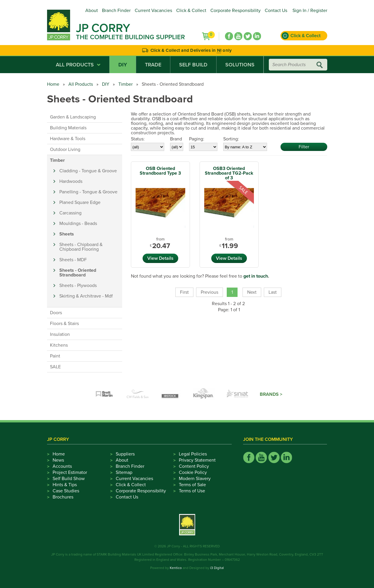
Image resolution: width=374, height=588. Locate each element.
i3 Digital (217, 568)
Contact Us (276, 11)
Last (273, 292)
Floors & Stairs (64, 324)
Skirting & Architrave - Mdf (86, 296)
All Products (78, 65)
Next (252, 292)
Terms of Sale (192, 485)
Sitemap (124, 472)
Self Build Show (69, 479)
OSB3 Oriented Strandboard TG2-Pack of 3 (229, 173)
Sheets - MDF (73, 260)
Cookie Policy (193, 472)
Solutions (240, 65)
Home (53, 84)
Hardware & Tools (68, 139)
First (184, 292)
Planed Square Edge (80, 202)
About (92, 11)
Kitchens (59, 345)
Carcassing (70, 213)
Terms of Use (192, 491)
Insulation (60, 334)
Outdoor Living (65, 149)
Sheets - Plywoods (78, 286)
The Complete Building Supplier (130, 37)
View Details (160, 258)
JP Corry (103, 28)
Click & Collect (191, 11)
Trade (153, 65)
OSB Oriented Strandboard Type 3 (160, 171)
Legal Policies (193, 454)
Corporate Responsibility (236, 11)
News (58, 460)
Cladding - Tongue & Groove (88, 171)
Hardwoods (71, 181)
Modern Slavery (195, 479)
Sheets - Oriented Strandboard (78, 273)
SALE (55, 367)
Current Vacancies (153, 11)
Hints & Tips (65, 485)
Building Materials (68, 128)
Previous (209, 292)
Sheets (67, 234)
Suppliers (125, 454)
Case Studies (66, 491)
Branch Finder (116, 11)
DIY (123, 65)
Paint (55, 356)
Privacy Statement (197, 460)
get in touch (256, 276)
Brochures (63, 497)
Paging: (197, 139)
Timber (125, 84)
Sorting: (231, 139)
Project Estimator (70, 472)
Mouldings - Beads (78, 223)
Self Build (193, 65)
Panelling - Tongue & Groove (88, 192)
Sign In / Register (310, 11)
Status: (138, 139)
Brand (176, 139)
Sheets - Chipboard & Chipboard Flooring (81, 247)
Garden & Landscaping (73, 117)
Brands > (271, 394)
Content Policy (194, 466)
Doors (56, 313)
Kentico (176, 568)
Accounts (62, 466)
